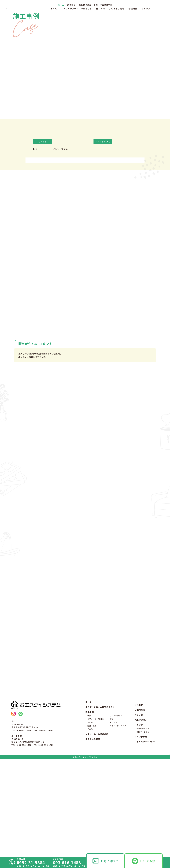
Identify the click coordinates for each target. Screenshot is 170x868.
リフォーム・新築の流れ (97, 828)
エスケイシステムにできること (76, 8)
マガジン (146, 8)
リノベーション (116, 810)
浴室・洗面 (92, 820)
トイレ (90, 817)
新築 (89, 810)
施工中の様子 (141, 814)
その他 (90, 823)
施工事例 (100, 8)
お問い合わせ (109, 861)
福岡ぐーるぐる (143, 826)
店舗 (112, 813)
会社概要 (133, 8)
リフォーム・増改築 (95, 813)
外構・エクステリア (118, 820)
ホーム (54, 8)
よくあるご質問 (117, 8)
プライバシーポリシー (145, 836)
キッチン (113, 817)
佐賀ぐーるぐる (143, 823)
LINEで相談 (148, 861)
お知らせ (139, 809)
